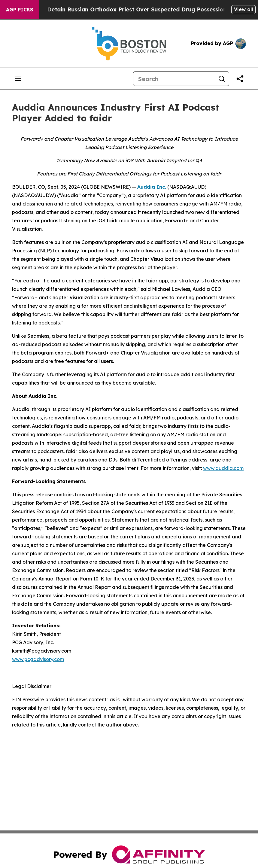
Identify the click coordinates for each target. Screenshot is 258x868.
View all (243, 9)
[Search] (174, 79)
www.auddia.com (223, 468)
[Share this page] (240, 79)
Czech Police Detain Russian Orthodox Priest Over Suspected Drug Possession (123, 9)
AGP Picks (20, 10)
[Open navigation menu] (18, 79)
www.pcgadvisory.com (38, 659)
